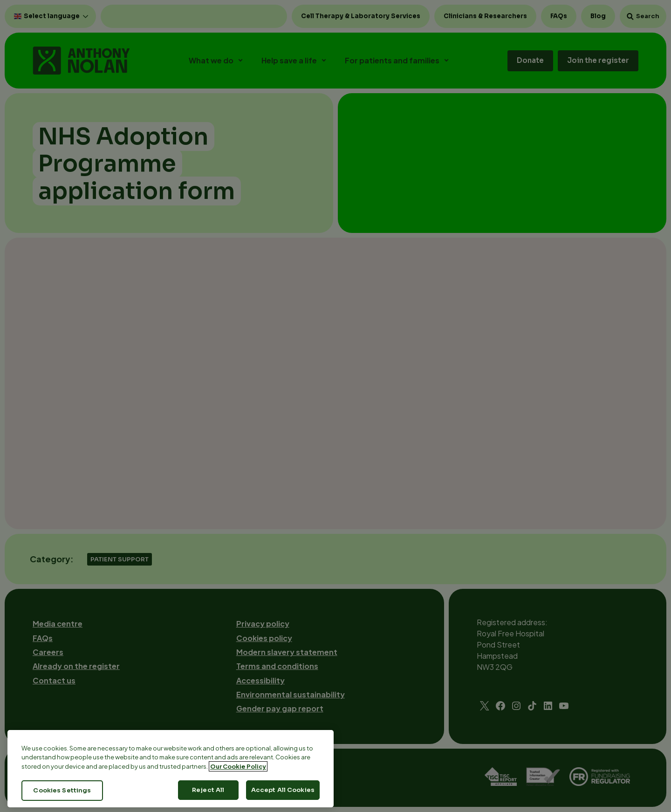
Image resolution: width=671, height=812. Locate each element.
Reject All (208, 790)
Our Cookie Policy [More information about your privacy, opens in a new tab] (238, 766)
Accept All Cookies (283, 790)
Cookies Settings (62, 790)
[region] (171, 769)
